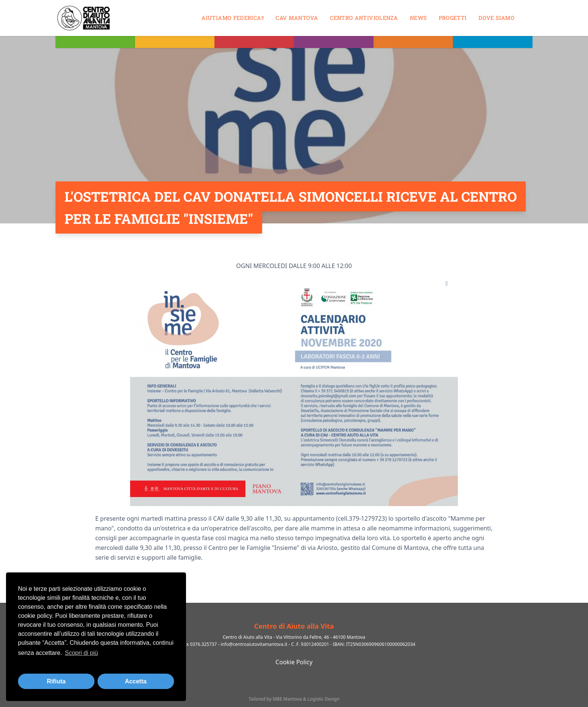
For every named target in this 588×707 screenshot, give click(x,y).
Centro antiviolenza (364, 18)
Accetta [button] (136, 681)
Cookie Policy (294, 662)
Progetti (453, 18)
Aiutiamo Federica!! (232, 18)
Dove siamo (496, 18)
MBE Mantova (287, 699)
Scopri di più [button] (81, 653)
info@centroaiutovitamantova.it (254, 644)
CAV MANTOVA (297, 18)
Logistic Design (323, 699)
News (418, 18)
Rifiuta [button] (56, 681)
